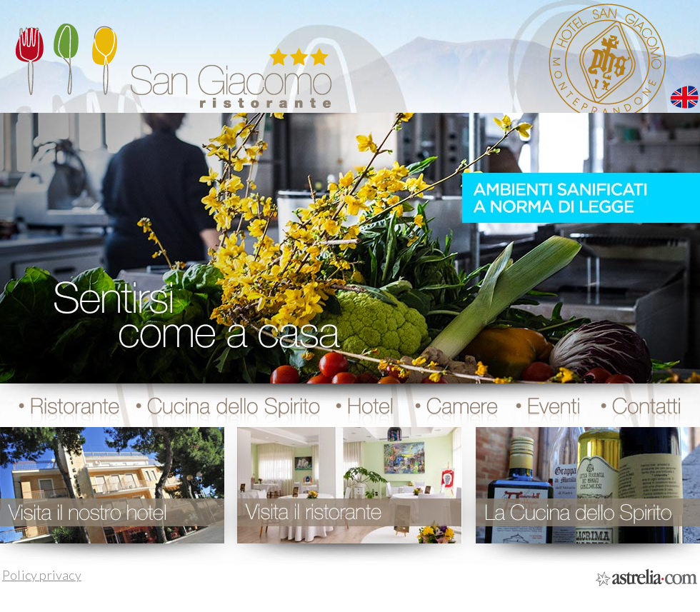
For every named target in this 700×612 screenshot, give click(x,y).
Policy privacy (42, 575)
